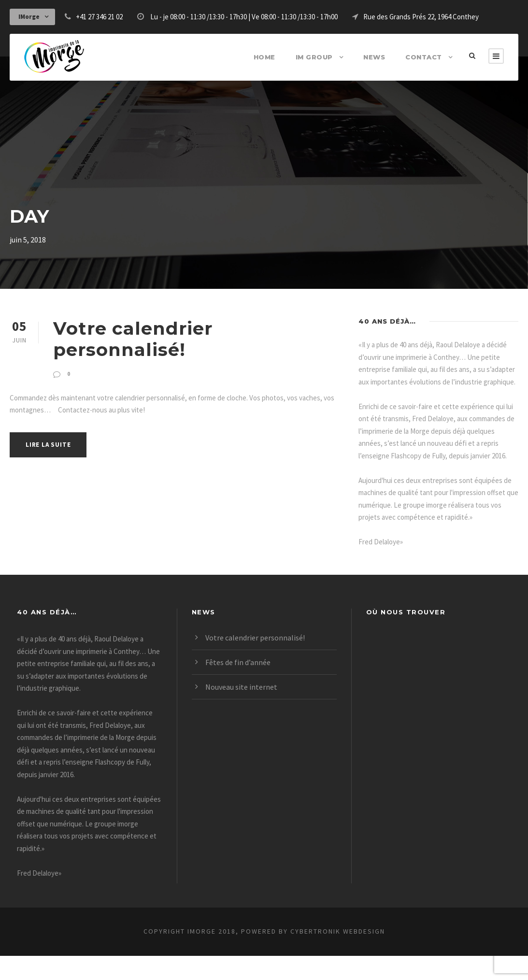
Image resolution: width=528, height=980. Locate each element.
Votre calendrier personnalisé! (188, 328)
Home (275, 57)
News (379, 57)
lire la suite (50, 422)
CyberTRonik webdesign (349, 955)
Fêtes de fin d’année (240, 686)
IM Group (322, 57)
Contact (426, 57)
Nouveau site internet (242, 711)
